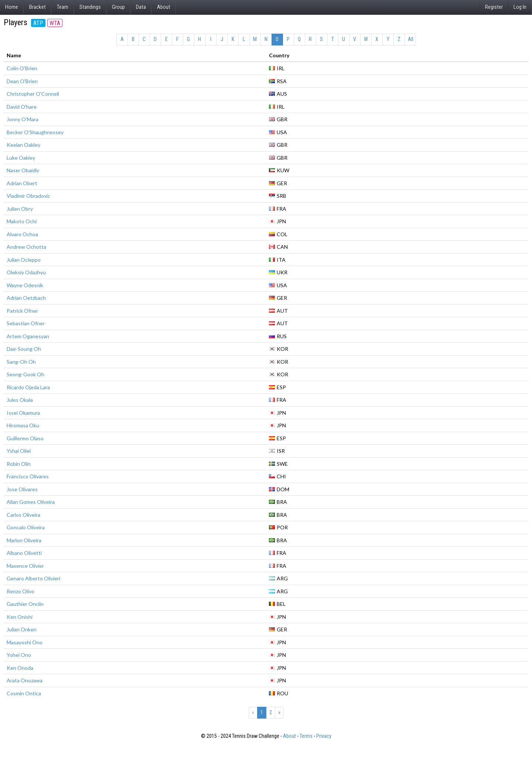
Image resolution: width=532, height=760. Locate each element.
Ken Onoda (20, 668)
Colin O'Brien (22, 68)
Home (12, 7)
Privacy (324, 736)
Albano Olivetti (24, 553)
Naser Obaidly (23, 170)
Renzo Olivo (21, 591)
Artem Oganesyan (28, 336)
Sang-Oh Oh (21, 362)
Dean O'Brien (22, 81)
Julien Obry (20, 209)
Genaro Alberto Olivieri (33, 578)
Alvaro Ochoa (22, 234)
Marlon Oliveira (24, 540)
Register (494, 7)
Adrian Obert (22, 183)
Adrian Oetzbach (26, 298)
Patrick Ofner (22, 311)
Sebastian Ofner (26, 323)
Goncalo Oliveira (26, 527)
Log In (520, 7)
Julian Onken (22, 629)
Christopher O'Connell (33, 94)
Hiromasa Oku (23, 425)
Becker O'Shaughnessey (35, 132)
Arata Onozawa (25, 680)
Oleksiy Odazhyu (26, 272)
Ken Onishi (20, 617)
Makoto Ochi (22, 221)
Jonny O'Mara (23, 119)
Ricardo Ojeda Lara (28, 387)
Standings (90, 7)
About (164, 7)
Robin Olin (19, 464)
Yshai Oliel (19, 451)
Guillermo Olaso (25, 438)
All (411, 39)
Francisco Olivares (28, 476)
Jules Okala (20, 400)
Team (63, 7)
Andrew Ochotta (26, 247)
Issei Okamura (23, 413)
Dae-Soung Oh (24, 349)
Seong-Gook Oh (25, 374)
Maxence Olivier (25, 566)
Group (118, 7)
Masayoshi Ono (25, 642)
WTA (55, 23)
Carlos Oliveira (23, 515)
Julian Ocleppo (24, 260)
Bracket (37, 7)
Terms (306, 736)
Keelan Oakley (23, 145)
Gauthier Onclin (25, 604)
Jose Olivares (22, 489)
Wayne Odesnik (25, 285)
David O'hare (22, 107)
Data (141, 7)
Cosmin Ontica (24, 693)
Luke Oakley (21, 158)
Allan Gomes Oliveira (31, 502)
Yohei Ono (19, 655)
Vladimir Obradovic (28, 196)
